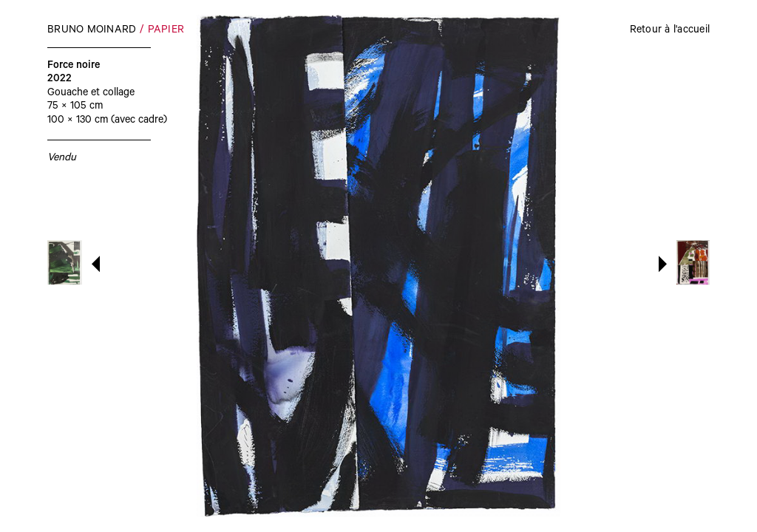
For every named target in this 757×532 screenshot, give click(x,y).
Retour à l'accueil (670, 31)
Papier (166, 31)
